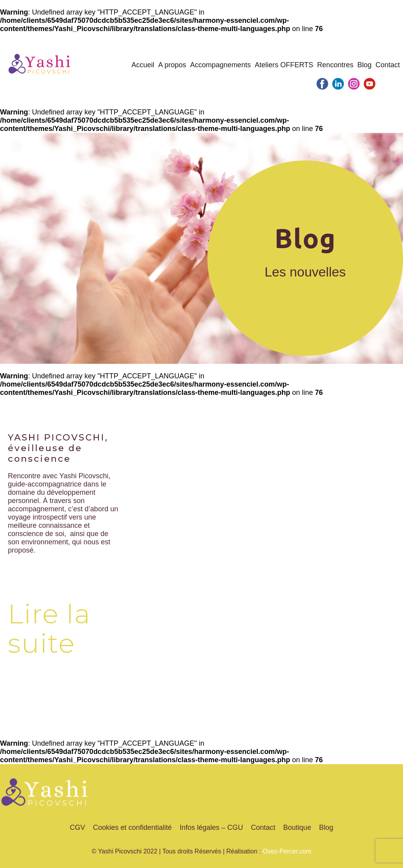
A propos (172, 65)
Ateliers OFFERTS (284, 65)
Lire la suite (49, 628)
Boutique (297, 827)
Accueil (143, 65)
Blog (364, 65)
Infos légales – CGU (211, 827)
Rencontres (335, 65)
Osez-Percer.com (287, 851)
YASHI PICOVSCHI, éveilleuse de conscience (58, 448)
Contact (388, 65)
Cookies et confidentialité (132, 827)
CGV (77, 827)
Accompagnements (220, 65)
